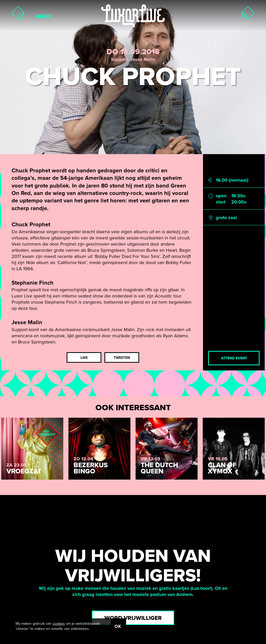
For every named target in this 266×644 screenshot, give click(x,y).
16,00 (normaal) (232, 180)
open (221, 196)
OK (118, 626)
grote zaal (226, 218)
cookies (59, 624)
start (221, 202)
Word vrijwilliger (133, 618)
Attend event (234, 358)
